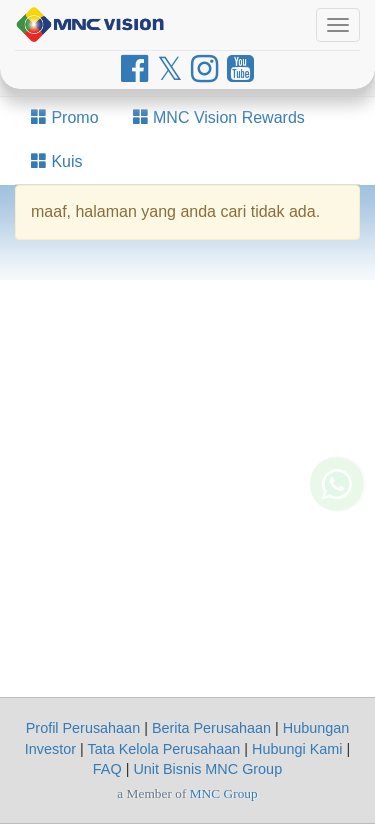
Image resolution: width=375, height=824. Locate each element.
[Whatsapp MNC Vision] (337, 496)
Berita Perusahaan (211, 728)
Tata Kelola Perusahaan (163, 749)
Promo (65, 117)
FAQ (107, 769)
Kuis (57, 161)
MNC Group (224, 793)
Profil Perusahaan (83, 728)
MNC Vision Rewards (219, 117)
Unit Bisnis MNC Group (207, 769)
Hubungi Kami (297, 749)
